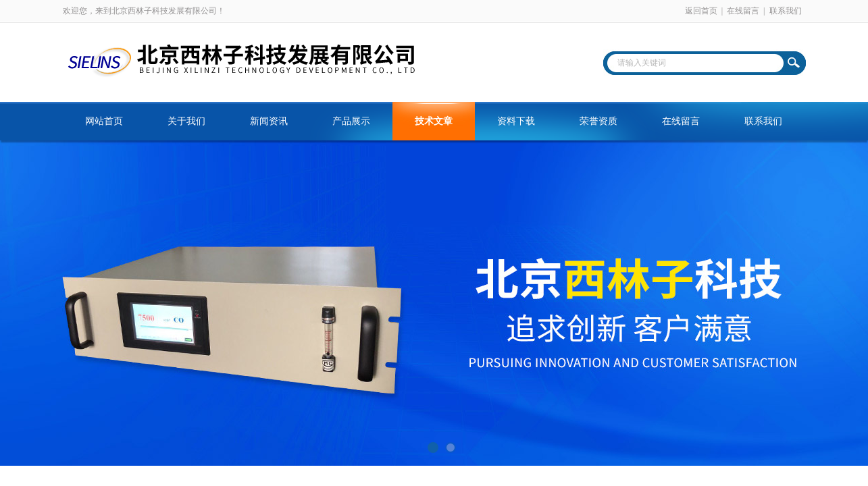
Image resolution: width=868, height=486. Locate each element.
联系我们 (786, 11)
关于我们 (186, 121)
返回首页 (701, 11)
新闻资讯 (269, 121)
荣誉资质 (598, 121)
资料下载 (516, 121)
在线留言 (743, 11)
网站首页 (104, 121)
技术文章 (434, 121)
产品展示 (351, 121)
